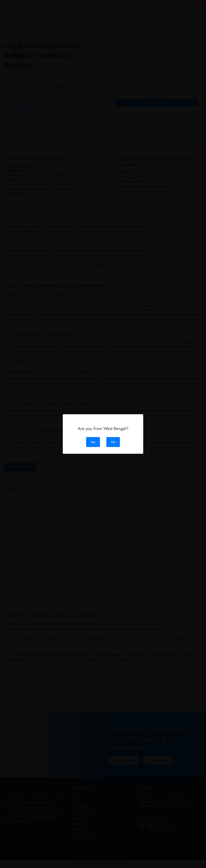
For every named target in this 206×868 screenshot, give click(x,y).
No (114, 442)
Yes (92, 442)
